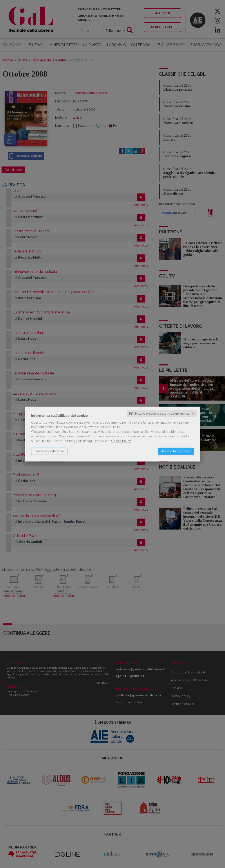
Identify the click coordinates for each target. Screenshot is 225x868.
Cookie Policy (121, 441)
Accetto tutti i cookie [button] (176, 451)
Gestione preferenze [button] (49, 451)
